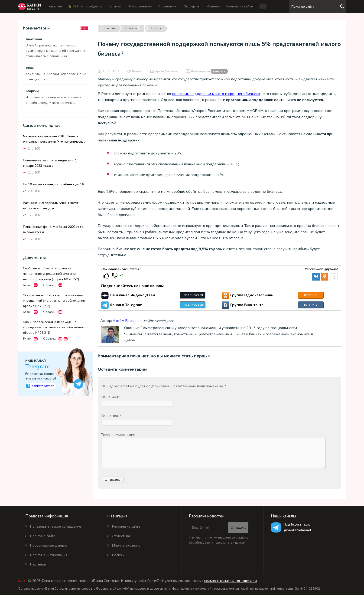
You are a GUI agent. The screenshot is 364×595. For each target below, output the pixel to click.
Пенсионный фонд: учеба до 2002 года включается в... (53, 229)
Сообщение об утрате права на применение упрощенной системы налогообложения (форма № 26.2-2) (51, 274)
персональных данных (230, 543)
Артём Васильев (166, 71)
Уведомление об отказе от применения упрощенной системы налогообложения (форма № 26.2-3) (54, 301)
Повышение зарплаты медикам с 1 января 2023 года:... (50, 163)
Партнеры (38, 564)
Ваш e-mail (111, 416)
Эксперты (192, 6)
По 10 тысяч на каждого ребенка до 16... (54, 184)
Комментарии (209, 72)
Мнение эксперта (126, 546)
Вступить (311, 295)
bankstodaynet (40, 386)
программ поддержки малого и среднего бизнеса (216, 94)
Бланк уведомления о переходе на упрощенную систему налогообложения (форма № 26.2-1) (54, 327)
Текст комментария (118, 435)
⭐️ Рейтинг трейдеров (85, 6)
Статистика (121, 536)
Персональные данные (49, 546)
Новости (53, 6)
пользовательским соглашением (231, 581)
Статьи (116, 6)
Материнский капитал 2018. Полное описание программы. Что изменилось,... (54, 139)
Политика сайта (43, 536)
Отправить (238, 528)
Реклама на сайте (239, 6)
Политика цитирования (49, 555)
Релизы (118, 555)
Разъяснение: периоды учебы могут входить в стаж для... (51, 206)
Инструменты (139, 6)
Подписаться (193, 295)
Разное (212, 6)
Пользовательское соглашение (56, 526)
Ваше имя (110, 397)
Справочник (167, 6)
